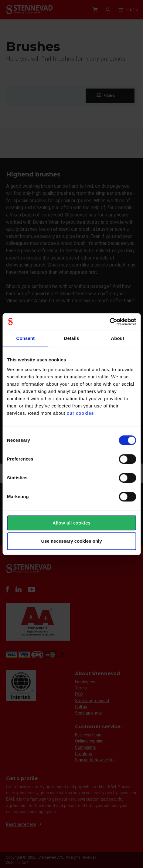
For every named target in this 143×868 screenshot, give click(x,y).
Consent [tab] (25, 338)
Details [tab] (72, 338)
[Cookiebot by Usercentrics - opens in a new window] (109, 322)
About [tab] (117, 338)
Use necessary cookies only (71, 541)
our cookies (80, 413)
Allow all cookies (71, 523)
